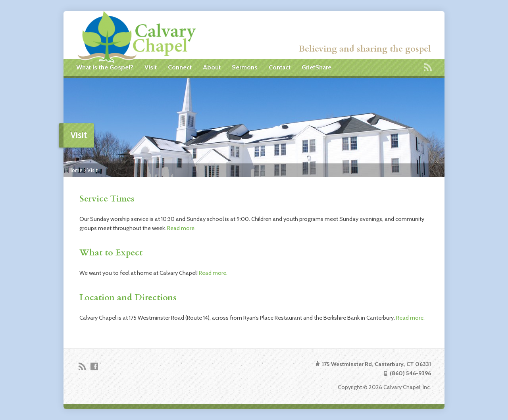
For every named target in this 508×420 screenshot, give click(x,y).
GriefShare (317, 67)
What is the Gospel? (105, 67)
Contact (280, 67)
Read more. (181, 228)
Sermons (245, 67)
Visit (151, 67)
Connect (180, 67)
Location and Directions (128, 298)
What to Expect (111, 253)
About (212, 67)
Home (75, 170)
